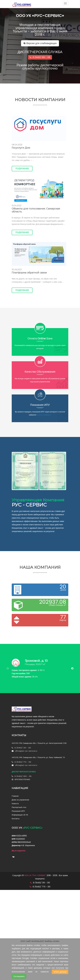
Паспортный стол (19, 807)
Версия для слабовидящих (40, 43)
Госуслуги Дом (21, 148)
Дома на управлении (20, 800)
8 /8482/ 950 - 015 (23, 776)
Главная (15, 796)
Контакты (16, 819)
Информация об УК (20, 815)
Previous (8, 668)
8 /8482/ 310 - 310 (23, 748)
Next (72, 668)
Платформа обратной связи (29, 273)
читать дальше (60, 972)
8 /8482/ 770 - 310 (23, 762)
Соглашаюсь (19, 976)
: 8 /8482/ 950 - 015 (40, 57)
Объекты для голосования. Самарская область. (36, 210)
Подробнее (22, 169)
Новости (15, 804)
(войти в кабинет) (44, 415)
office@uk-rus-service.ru (26, 751)
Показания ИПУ (18, 811)
